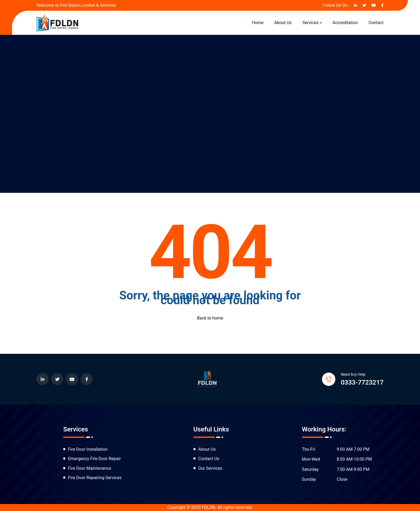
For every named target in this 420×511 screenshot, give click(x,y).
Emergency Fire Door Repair (94, 459)
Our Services (210, 468)
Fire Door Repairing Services (95, 478)
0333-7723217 (362, 382)
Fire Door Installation (88, 449)
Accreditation (345, 23)
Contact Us (209, 459)
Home (258, 23)
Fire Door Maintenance (90, 468)
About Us (283, 23)
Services (310, 23)
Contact (376, 23)
